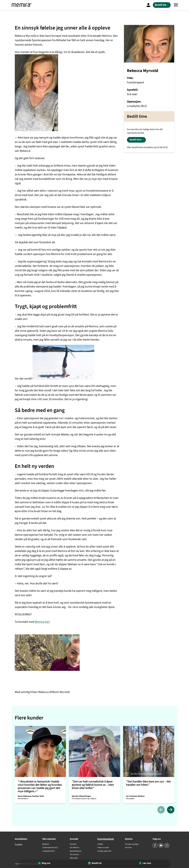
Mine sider (74, 858)
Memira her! (42, 622)
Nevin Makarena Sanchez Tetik (31, 796)
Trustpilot (19, 844)
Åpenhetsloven (76, 851)
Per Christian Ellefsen (135, 796)
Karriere (128, 848)
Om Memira (75, 848)
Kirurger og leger (132, 844)
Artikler (100, 844)
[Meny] (176, 5)
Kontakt (73, 844)
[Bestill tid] (162, 5)
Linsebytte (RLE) (49, 851)
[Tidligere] (161, 810)
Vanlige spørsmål (104, 851)
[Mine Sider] (148, 5)
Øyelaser (46, 844)
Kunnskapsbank (106, 839)
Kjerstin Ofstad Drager (81, 796)
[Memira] (22, 5)
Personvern (74, 855)
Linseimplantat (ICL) (50, 848)
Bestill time (136, 140)
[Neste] (171, 810)
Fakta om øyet (103, 848)
